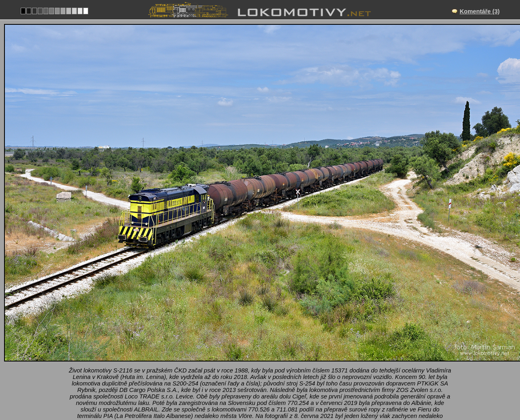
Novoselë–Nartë (269, 357)
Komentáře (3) (480, 11)
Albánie (245, 382)
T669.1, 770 (281, 382)
